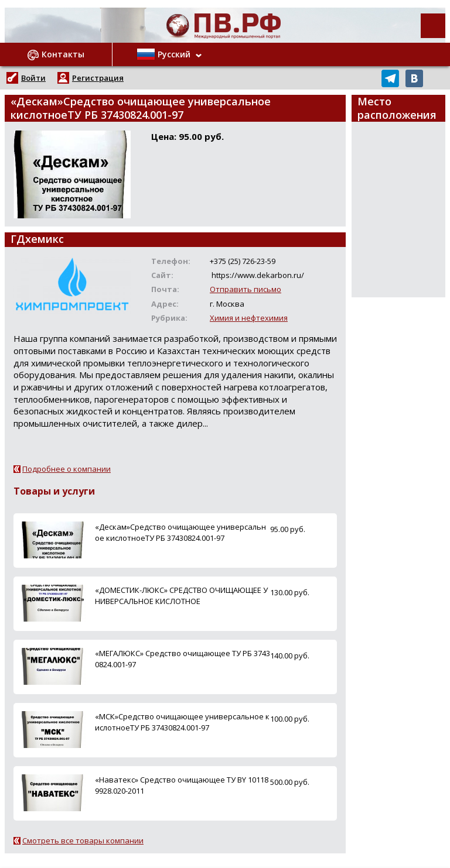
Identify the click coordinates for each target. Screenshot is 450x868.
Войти (33, 78)
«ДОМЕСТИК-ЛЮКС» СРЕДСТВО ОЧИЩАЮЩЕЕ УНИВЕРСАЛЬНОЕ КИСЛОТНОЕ (181, 596)
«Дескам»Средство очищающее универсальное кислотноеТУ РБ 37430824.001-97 (180, 532)
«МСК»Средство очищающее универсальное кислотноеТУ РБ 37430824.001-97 (182, 722)
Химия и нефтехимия (249, 318)
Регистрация (98, 78)
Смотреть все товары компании (83, 840)
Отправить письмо (246, 289)
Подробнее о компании (67, 469)
